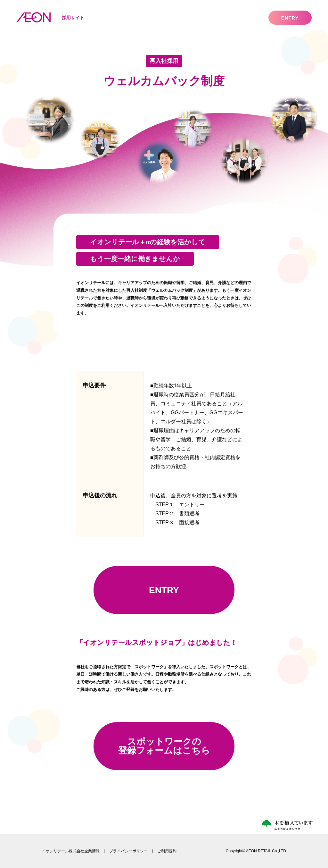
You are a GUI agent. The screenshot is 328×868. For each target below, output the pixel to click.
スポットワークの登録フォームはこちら (164, 746)
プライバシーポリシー (128, 851)
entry (290, 18)
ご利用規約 (167, 851)
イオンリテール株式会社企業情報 (71, 851)
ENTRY (164, 590)
